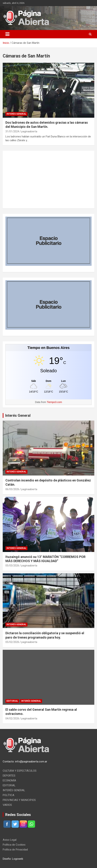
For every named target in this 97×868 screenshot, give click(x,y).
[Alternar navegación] (7, 34)
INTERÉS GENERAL (16, 114)
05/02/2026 (12, 642)
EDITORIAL (12, 701)
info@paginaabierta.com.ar (31, 762)
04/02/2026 (12, 718)
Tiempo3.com (54, 402)
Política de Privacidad (15, 850)
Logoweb (18, 859)
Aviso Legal (10, 840)
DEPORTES (9, 776)
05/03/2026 (12, 566)
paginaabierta (29, 131)
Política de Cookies (14, 845)
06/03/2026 (12, 489)
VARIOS (7, 805)
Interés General (18, 415)
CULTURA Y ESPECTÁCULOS (20, 771)
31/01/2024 (12, 131)
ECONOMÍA (9, 780)
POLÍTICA (8, 795)
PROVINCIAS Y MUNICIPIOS (19, 800)
